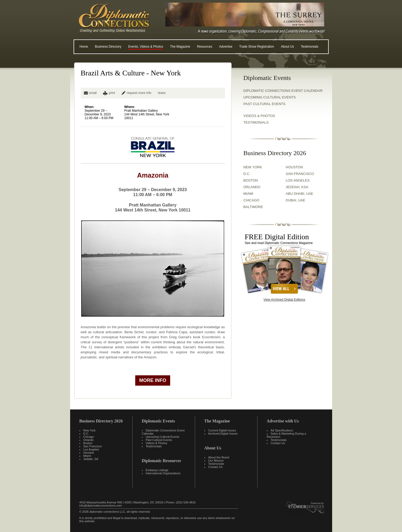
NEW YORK (253, 167)
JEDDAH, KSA (297, 187)
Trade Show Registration (257, 47)
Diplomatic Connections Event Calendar (283, 91)
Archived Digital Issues (223, 434)
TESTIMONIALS (256, 122)
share (162, 93)
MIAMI (249, 194)
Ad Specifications (282, 430)
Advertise (226, 47)
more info (153, 380)
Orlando (89, 440)
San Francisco (93, 446)
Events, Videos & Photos (146, 47)
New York (89, 430)
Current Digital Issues (222, 430)
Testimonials (310, 47)
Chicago (89, 437)
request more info (136, 93)
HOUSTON (294, 167)
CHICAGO (252, 200)
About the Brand (219, 457)
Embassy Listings (157, 470)
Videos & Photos (157, 443)
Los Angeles (91, 449)
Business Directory (108, 47)
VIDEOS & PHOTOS (259, 116)
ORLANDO (252, 187)
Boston (88, 443)
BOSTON (251, 180)
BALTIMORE (253, 207)
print (112, 93)
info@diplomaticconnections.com (101, 506)
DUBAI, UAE (296, 200)
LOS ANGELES (298, 180)
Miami (87, 456)
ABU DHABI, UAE (300, 194)
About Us (287, 47)
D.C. (247, 174)
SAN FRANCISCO (300, 174)
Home (84, 47)
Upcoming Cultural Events (270, 97)
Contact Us (215, 467)
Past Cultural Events (265, 104)
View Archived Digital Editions (284, 300)
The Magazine (180, 47)
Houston (89, 453)
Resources (204, 47)
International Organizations (163, 473)
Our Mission (216, 461)
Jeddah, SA (91, 459)
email (90, 93)
